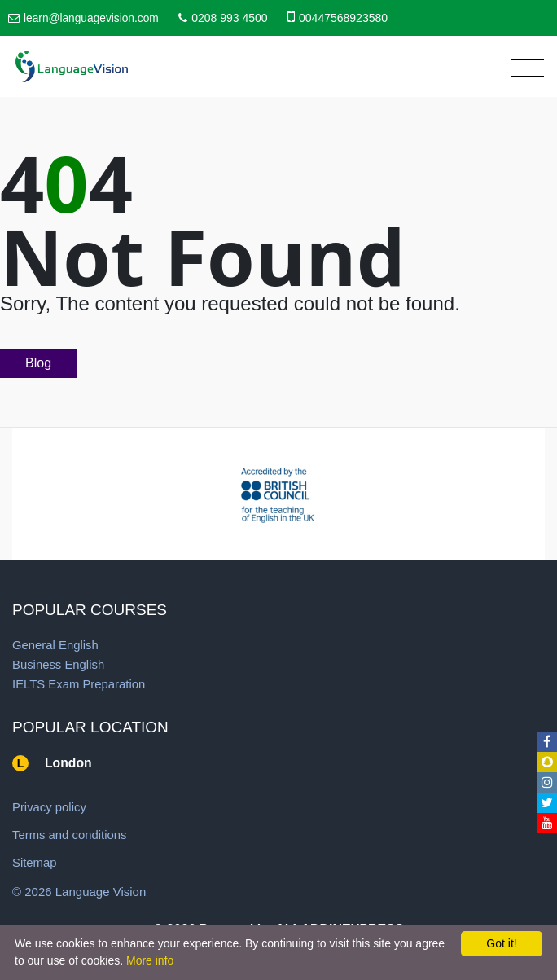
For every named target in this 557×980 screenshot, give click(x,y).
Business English (59, 664)
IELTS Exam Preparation (79, 684)
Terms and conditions (70, 835)
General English (56, 645)
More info (150, 960)
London (69, 763)
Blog (38, 363)
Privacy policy (50, 807)
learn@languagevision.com (92, 18)
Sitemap (35, 862)
